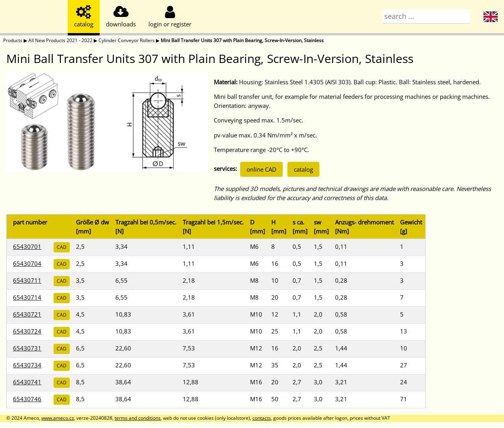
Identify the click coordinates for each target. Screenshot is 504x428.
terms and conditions (138, 418)
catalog (303, 169)
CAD (62, 247)
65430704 (27, 263)
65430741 (27, 382)
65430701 (27, 246)
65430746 (27, 399)
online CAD (261, 169)
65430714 (27, 297)
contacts (262, 418)
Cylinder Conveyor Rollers (127, 40)
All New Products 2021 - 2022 (60, 40)
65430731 (27, 348)
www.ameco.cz (58, 418)
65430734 (27, 365)
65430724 (27, 331)
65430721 (27, 314)
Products (13, 40)
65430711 (27, 280)
